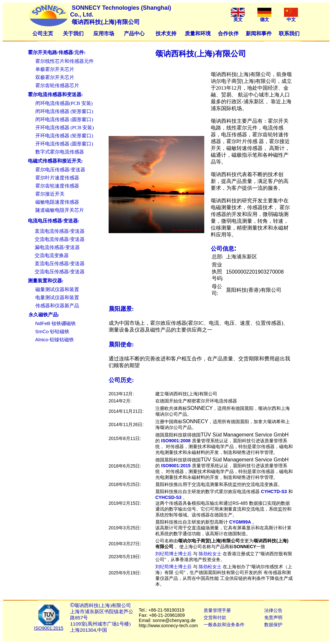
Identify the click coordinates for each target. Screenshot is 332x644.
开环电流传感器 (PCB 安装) (65, 128)
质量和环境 (198, 34)
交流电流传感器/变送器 (60, 239)
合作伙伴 (228, 34)
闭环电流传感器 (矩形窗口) (64, 111)
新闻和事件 (259, 34)
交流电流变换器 (52, 255)
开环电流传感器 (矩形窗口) (64, 136)
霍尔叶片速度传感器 (57, 178)
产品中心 (134, 34)
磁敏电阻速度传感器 (57, 202)
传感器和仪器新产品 (57, 306)
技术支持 (166, 34)
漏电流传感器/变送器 (57, 247)
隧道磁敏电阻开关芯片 (60, 210)
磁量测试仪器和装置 (57, 289)
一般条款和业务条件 (224, 625)
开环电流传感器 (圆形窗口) (64, 144)
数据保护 (273, 625)
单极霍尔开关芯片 (55, 69)
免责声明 (273, 617)
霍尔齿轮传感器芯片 (57, 85)
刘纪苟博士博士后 (173, 554)
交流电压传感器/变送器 (60, 272)
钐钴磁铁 (52, 332)
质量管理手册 (217, 610)
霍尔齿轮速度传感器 (57, 186)
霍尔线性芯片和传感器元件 (65, 61)
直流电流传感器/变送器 (60, 231)
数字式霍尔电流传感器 (60, 152)
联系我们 (289, 34)
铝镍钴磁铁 (55, 340)
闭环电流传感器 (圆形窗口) (64, 119)
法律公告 (273, 610)
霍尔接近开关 (50, 194)
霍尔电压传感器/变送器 (60, 170)
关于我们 (73, 34)
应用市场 (104, 34)
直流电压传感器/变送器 (60, 264)
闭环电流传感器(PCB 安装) (64, 103)
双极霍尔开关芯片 (55, 77)
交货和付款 (215, 617)
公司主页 (43, 34)
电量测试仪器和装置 (57, 298)
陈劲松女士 (210, 554)
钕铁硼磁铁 (56, 323)
